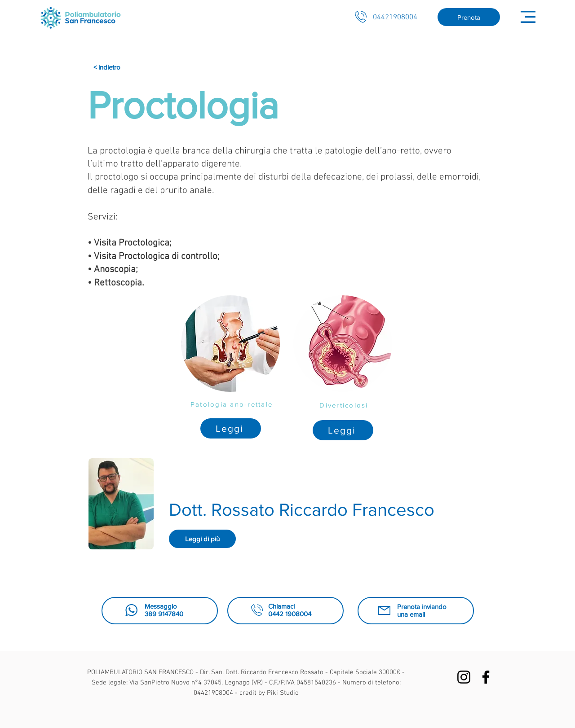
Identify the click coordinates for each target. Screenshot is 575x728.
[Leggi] (231, 428)
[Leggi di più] (202, 539)
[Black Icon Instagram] (464, 677)
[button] (528, 17)
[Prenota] (469, 17)
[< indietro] (112, 67)
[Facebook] (486, 677)
